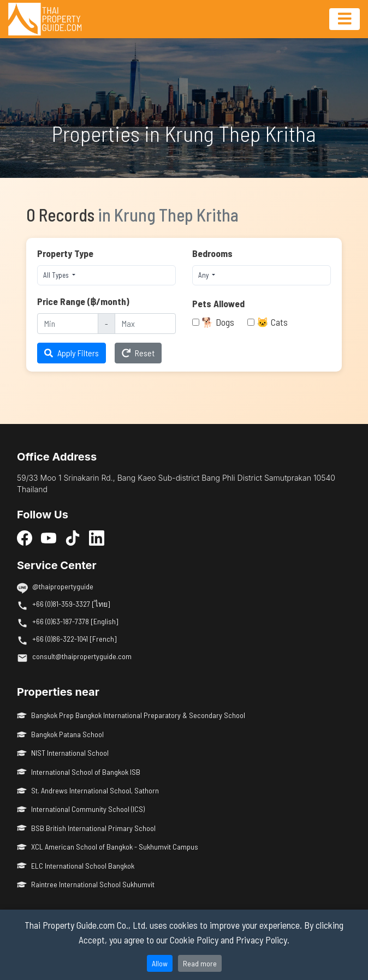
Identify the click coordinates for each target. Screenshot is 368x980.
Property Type (65, 253)
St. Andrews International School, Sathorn (88, 790)
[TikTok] (73, 538)
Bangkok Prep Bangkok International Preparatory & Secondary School (131, 715)
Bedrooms (212, 253)
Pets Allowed (218, 303)
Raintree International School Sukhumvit (86, 884)
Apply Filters (72, 353)
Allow (160, 963)
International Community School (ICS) (81, 809)
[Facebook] (25, 538)
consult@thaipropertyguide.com (82, 656)
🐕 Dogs (218, 322)
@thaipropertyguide (63, 586)
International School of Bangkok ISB (79, 772)
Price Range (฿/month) (83, 301)
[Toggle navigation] (345, 19)
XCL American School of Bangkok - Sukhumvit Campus (108, 847)
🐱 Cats (272, 322)
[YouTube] (49, 538)
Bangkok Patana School (60, 734)
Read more (200, 963)
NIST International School (63, 753)
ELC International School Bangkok (76, 866)
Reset (138, 353)
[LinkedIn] (97, 538)
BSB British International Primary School (86, 828)
